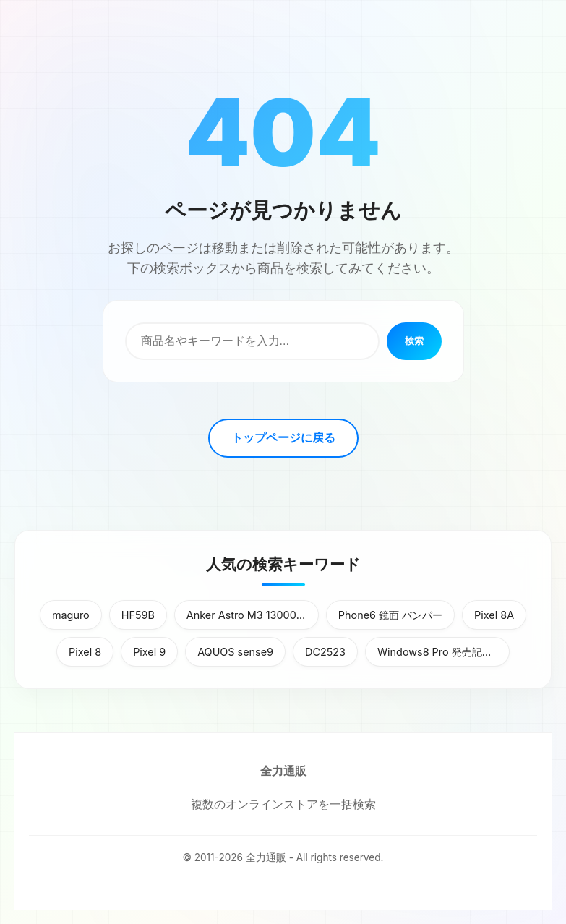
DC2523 (325, 652)
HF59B (138, 615)
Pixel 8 (85, 652)
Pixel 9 (149, 652)
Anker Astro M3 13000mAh (253, 615)
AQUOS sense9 (235, 652)
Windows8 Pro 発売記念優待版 (443, 652)
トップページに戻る (283, 437)
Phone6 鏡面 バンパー (390, 615)
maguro (71, 615)
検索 (414, 341)
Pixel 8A (494, 615)
